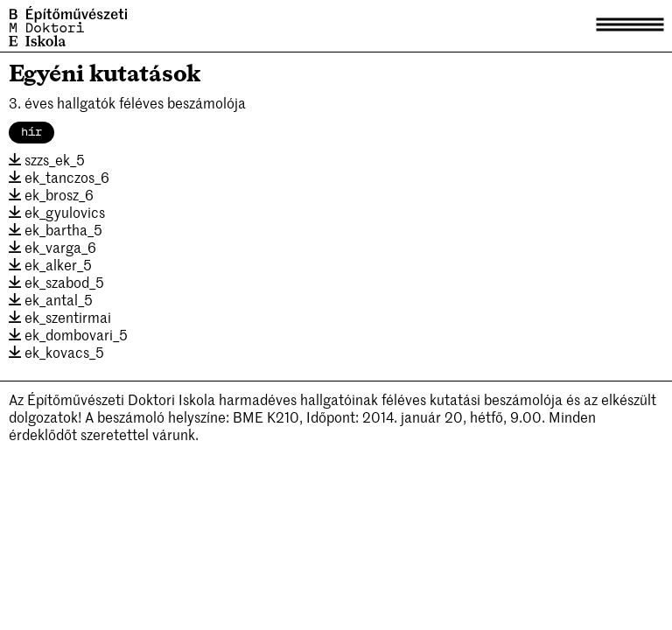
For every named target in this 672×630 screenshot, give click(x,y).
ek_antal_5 (51, 299)
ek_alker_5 (50, 264)
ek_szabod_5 (56, 282)
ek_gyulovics (57, 212)
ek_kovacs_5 (56, 352)
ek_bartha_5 (56, 229)
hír (31, 132)
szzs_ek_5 (47, 159)
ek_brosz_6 (51, 194)
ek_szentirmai (60, 317)
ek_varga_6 (52, 247)
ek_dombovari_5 (68, 334)
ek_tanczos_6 (59, 177)
